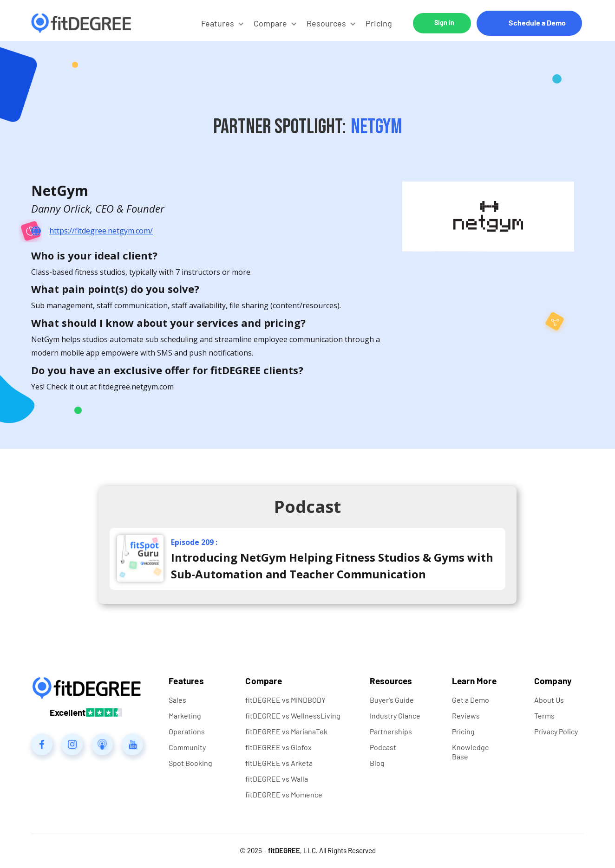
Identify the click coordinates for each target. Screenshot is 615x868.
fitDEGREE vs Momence (284, 794)
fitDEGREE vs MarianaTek (286, 731)
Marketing (185, 716)
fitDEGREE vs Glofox (278, 747)
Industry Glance (395, 716)
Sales (177, 700)
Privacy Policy (556, 731)
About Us (549, 700)
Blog (377, 763)
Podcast (383, 747)
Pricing (379, 23)
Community (187, 747)
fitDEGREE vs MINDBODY (285, 700)
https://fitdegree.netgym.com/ (101, 231)
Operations (187, 731)
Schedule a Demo (537, 23)
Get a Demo (471, 700)
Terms (544, 716)
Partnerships (391, 731)
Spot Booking (190, 763)
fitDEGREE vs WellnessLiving (293, 716)
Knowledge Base (471, 752)
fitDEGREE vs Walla (277, 779)
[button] (223, 23)
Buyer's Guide (392, 700)
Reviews (466, 716)
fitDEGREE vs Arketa (279, 763)
